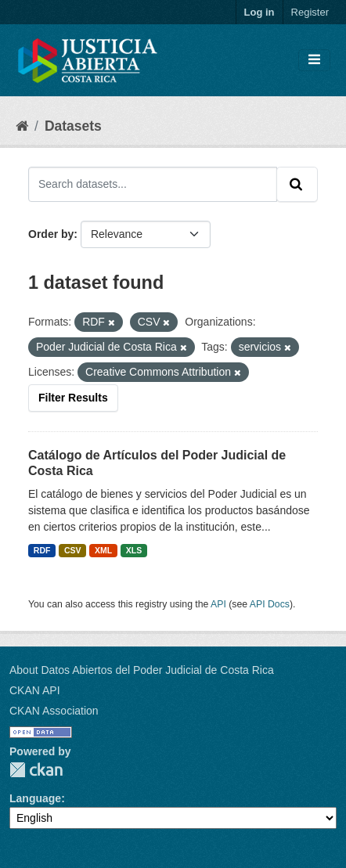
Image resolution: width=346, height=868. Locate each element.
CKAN (36, 770)
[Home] (22, 126)
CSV (73, 550)
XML (103, 550)
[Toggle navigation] (314, 60)
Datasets (73, 126)
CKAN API (35, 690)
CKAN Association (54, 711)
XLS (134, 550)
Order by (51, 234)
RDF (42, 550)
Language (35, 798)
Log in (259, 12)
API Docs (270, 604)
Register (310, 12)
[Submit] (297, 184)
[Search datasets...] (153, 184)
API (218, 604)
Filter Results (73, 398)
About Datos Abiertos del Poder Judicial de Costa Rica (142, 670)
